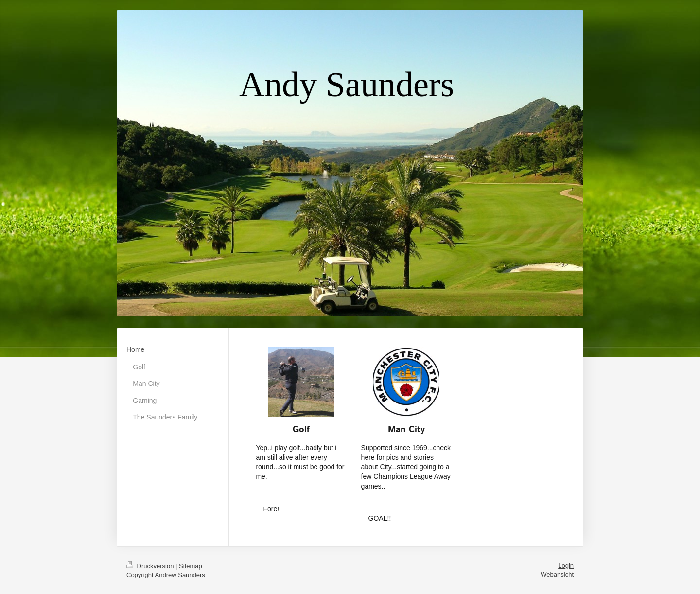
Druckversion (151, 566)
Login (566, 566)
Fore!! (272, 509)
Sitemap (191, 566)
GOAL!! (380, 518)
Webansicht (557, 574)
